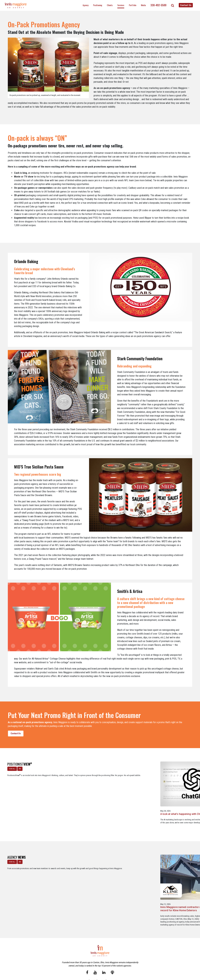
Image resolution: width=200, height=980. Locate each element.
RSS (19, 767)
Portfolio (133, 5)
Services (121, 5)
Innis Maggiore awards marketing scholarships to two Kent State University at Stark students (140, 872)
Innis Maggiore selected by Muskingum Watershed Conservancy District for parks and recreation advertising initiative (100, 874)
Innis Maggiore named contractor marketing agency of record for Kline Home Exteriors (59, 870)
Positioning (98, 5)
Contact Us (186, 5)
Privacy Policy (113, 964)
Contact (102, 964)
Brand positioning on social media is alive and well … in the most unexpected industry (179, 791)
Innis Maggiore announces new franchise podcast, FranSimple (177, 870)
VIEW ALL (11, 767)
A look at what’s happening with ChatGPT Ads (55, 790)
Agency (86, 5)
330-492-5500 (158, 5)
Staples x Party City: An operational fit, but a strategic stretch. (99, 790)
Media (143, 5)
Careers (85, 964)
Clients (110, 5)
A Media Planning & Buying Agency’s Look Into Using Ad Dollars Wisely (139, 791)
